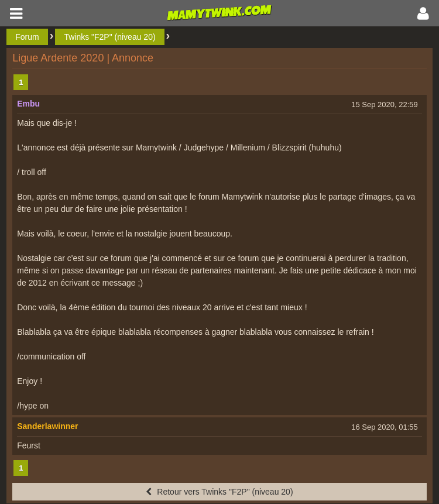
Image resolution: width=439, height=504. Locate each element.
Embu (28, 104)
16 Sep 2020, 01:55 (385, 427)
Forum (27, 37)
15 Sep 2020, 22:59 (385, 104)
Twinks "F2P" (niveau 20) (109, 37)
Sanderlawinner (47, 426)
